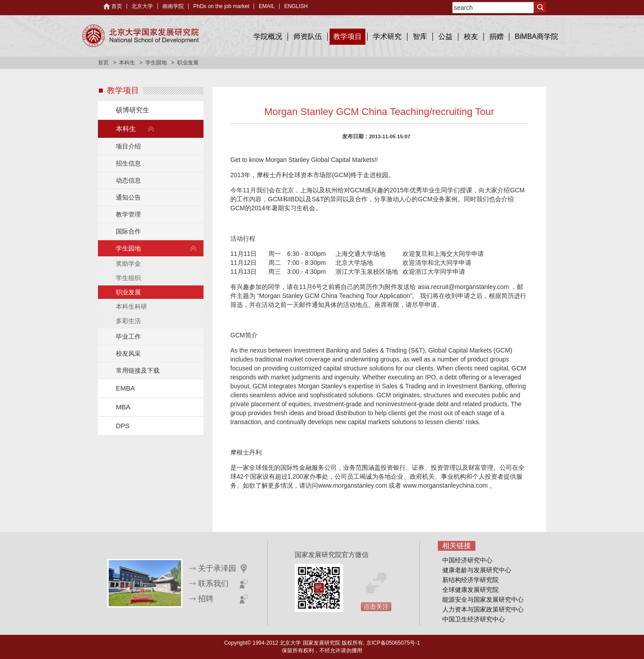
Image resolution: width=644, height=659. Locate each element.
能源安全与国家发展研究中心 (483, 599)
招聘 (206, 599)
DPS (123, 426)
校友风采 (128, 353)
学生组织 (128, 278)
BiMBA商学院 (536, 36)
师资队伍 (308, 36)
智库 (420, 36)
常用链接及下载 (138, 370)
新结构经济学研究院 (470, 580)
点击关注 (376, 607)
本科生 (127, 63)
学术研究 (387, 36)
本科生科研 (131, 306)
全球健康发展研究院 (470, 590)
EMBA (125, 388)
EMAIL (267, 6)
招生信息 (128, 163)
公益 (445, 36)
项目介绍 (128, 146)
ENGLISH (296, 6)
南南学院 (173, 6)
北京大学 (142, 6)
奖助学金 (128, 264)
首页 (117, 6)
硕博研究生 (133, 110)
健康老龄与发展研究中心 (477, 570)
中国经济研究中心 (467, 560)
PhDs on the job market (221, 6)
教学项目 (347, 36)
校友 (471, 36)
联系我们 (213, 584)
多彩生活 (128, 321)
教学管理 (128, 214)
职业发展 (128, 292)
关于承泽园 (217, 568)
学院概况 (268, 36)
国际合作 (128, 231)
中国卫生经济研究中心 (474, 619)
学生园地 (156, 63)
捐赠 (496, 36)
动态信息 (128, 180)
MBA (123, 407)
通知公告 (128, 197)
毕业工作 (128, 336)
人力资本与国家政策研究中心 (483, 609)
